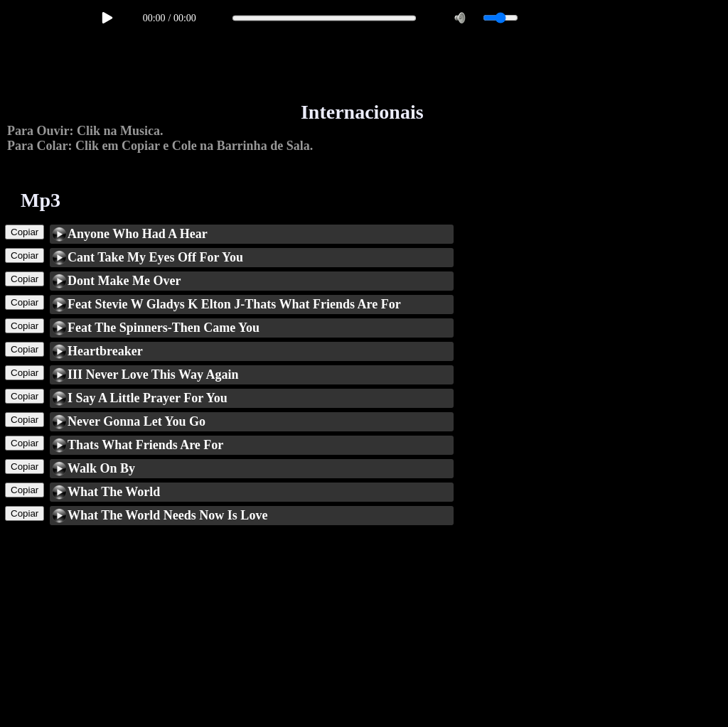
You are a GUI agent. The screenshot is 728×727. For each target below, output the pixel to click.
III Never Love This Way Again (153, 375)
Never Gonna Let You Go (136, 421)
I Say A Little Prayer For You (148, 398)
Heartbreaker (105, 351)
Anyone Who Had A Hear (138, 234)
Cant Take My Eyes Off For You (155, 257)
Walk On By (101, 468)
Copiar (25, 232)
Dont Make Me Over (124, 281)
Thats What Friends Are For (145, 445)
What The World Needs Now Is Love (167, 515)
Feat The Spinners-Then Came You (164, 328)
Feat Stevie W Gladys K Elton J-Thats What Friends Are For (234, 304)
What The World (114, 492)
